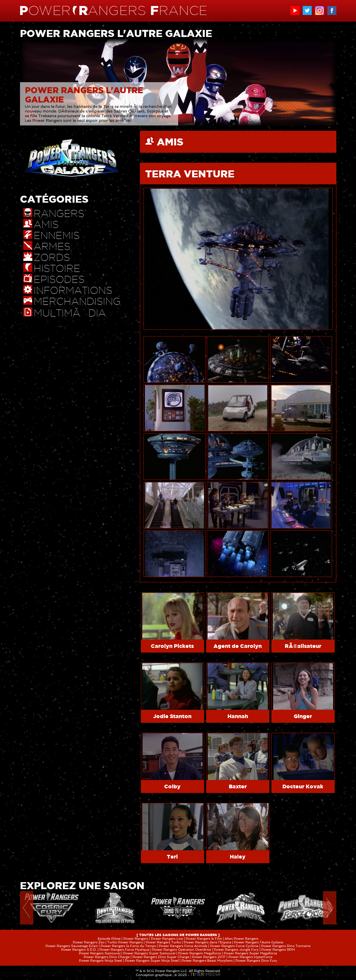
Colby (172, 786)
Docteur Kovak (303, 786)
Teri (172, 857)
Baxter (238, 786)
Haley (238, 857)
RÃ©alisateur (303, 646)
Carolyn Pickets (172, 646)
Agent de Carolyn (238, 646)
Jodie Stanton (172, 716)
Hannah (238, 716)
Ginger (303, 716)
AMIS (170, 142)
